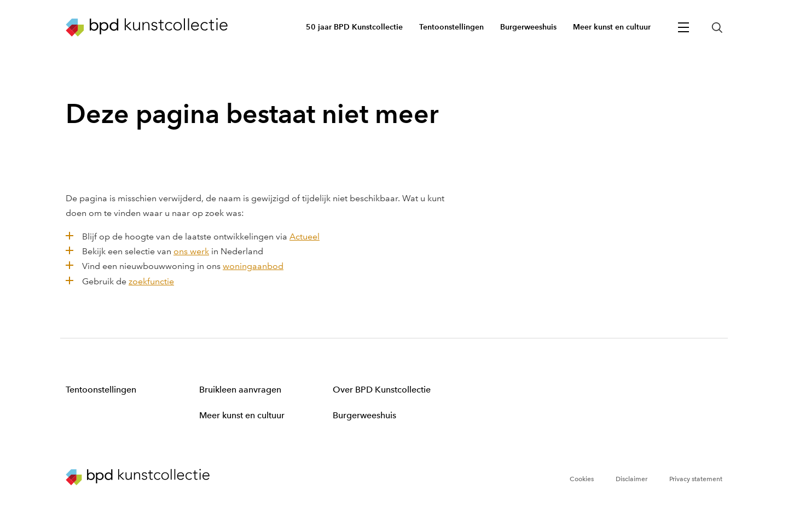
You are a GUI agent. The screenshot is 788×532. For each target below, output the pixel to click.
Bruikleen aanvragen (240, 390)
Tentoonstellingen (101, 390)
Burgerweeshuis (364, 415)
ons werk (191, 251)
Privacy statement (696, 479)
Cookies (582, 479)
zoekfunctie (151, 281)
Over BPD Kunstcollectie (382, 390)
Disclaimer (631, 479)
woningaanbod (253, 266)
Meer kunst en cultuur (242, 415)
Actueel (305, 236)
